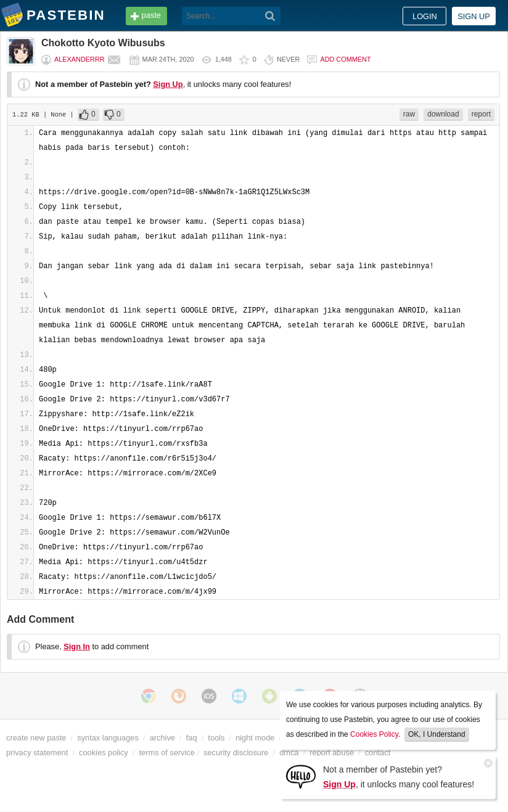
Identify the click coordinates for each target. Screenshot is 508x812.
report (481, 114)
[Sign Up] (301, 776)
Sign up (474, 16)
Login (425, 16)
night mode (255, 738)
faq (192, 738)
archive (162, 738)
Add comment (345, 59)
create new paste (36, 738)
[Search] (270, 16)
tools (216, 738)
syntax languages (108, 738)
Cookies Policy (374, 734)
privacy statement (37, 753)
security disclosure (236, 753)
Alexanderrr (80, 59)
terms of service (167, 753)
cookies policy (104, 753)
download (443, 114)
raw (409, 114)
